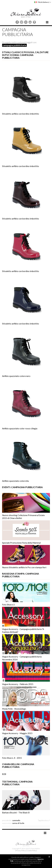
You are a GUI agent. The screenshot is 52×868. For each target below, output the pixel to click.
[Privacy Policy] (21, 850)
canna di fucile (18, 823)
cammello (16, 820)
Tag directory (43, 820)
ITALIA (43, 2)
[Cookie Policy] (32, 850)
